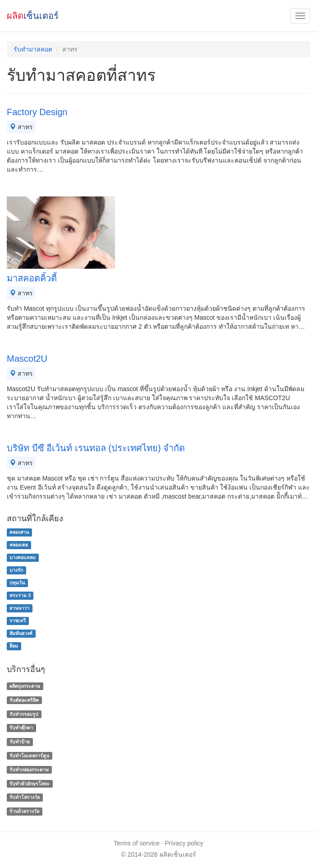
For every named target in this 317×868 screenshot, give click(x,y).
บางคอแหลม (23, 557)
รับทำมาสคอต (33, 49)
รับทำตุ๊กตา (21, 728)
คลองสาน (19, 532)
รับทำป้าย (20, 742)
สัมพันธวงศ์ (21, 633)
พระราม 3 (20, 595)
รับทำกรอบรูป (24, 714)
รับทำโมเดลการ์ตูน (29, 756)
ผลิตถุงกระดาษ (25, 686)
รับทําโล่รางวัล (25, 798)
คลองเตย (19, 545)
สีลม (14, 646)
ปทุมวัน (17, 583)
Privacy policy (184, 843)
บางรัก (16, 570)
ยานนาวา (19, 608)
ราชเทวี (18, 621)
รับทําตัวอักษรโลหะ (30, 784)
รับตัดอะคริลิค (24, 700)
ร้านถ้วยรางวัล (24, 811)
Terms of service (137, 843)
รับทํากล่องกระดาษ (29, 770)
